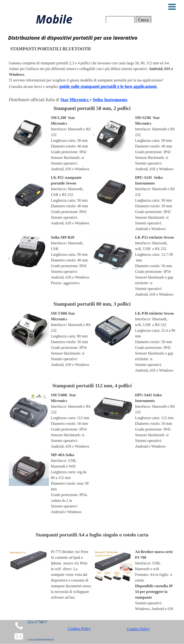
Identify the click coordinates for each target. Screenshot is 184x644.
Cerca (144, 20)
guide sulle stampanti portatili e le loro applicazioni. (108, 86)
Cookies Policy (79, 629)
